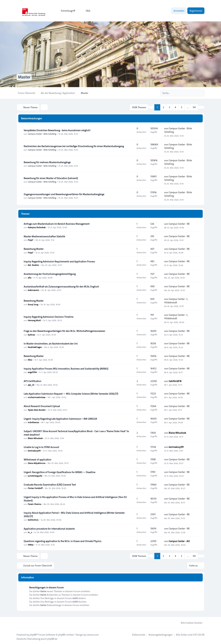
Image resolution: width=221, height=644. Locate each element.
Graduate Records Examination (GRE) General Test (50, 484)
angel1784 (32, 372)
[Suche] (195, 93)
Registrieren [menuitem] (196, 11)
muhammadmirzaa (37, 397)
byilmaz (31, 334)
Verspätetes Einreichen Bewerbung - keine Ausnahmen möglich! (57, 130)
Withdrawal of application (37, 459)
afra (30, 277)
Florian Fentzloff (35, 488)
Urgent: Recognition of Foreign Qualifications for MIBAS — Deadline (59, 472)
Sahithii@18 (175, 381)
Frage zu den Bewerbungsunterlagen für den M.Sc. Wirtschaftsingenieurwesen (64, 331)
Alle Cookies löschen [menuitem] (189, 622)
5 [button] (182, 107)
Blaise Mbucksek (35, 438)
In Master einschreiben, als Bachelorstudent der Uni (51, 343)
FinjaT (30, 240)
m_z (30, 532)
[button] (201, 107)
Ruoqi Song (33, 304)
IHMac (31, 544)
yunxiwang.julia (35, 475)
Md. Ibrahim (33, 265)
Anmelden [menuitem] (179, 11)
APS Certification (32, 381)
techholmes (33, 520)
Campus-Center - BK (179, 224)
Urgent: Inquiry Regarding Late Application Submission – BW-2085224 (60, 419)
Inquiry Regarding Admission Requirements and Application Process (59, 261)
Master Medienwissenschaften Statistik (44, 236)
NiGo (30, 359)
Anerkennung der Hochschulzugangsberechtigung (50, 274)
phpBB (33, 634)
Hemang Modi (34, 320)
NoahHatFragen (35, 347)
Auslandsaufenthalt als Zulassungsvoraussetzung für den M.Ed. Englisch (61, 286)
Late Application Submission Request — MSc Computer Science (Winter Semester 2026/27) (71, 394)
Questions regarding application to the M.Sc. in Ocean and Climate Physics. (63, 541)
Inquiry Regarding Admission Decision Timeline (49, 317)
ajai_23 (31, 384)
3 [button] (169, 107)
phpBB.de (52, 638)
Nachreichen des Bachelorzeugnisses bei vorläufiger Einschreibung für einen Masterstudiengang (74, 146)
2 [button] (163, 107)
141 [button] (194, 107)
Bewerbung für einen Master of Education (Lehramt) (51, 178)
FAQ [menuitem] (86, 11)
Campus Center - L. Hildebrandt (176, 301)
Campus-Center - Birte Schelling (42, 134)
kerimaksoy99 (34, 450)
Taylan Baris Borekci (37, 409)
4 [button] (175, 107)
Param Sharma (34, 504)
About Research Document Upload (42, 406)
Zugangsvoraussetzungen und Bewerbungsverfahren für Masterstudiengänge (64, 194)
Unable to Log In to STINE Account (41, 447)
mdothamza (33, 422)
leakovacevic (33, 290)
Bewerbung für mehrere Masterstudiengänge (47, 162)
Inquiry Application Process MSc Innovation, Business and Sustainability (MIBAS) (66, 368)
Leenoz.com (93, 634)
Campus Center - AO (179, 541)
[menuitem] (66, 11)
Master (24, 77)
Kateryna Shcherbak (37, 227)
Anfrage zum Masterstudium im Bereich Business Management (57, 224)
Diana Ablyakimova (37, 463)
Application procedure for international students (49, 529)
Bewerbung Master (34, 249)
